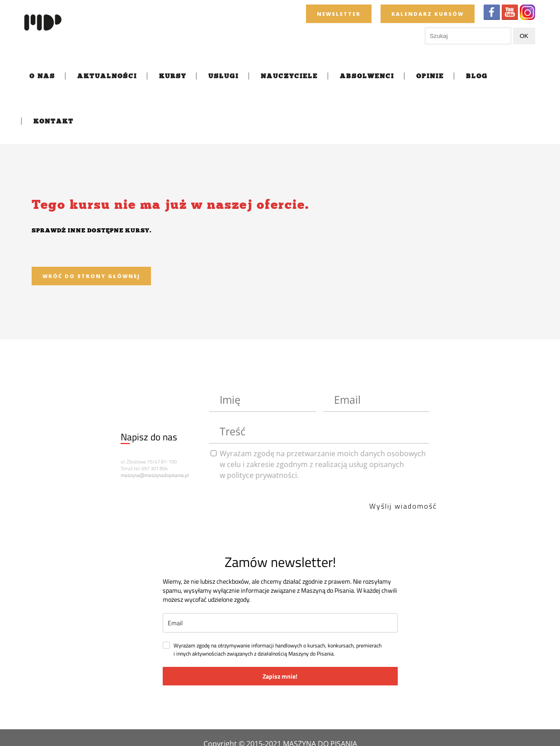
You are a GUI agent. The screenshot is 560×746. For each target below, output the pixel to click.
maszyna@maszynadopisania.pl (155, 475)
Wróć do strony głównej (91, 276)
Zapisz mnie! (280, 676)
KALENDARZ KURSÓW (428, 14)
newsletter (339, 14)
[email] (280, 623)
